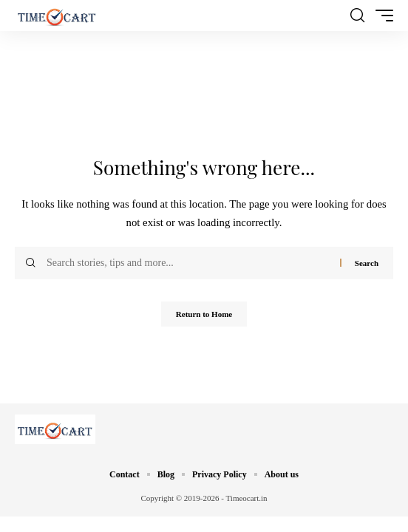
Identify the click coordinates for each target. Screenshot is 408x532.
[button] (357, 16)
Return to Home (204, 314)
